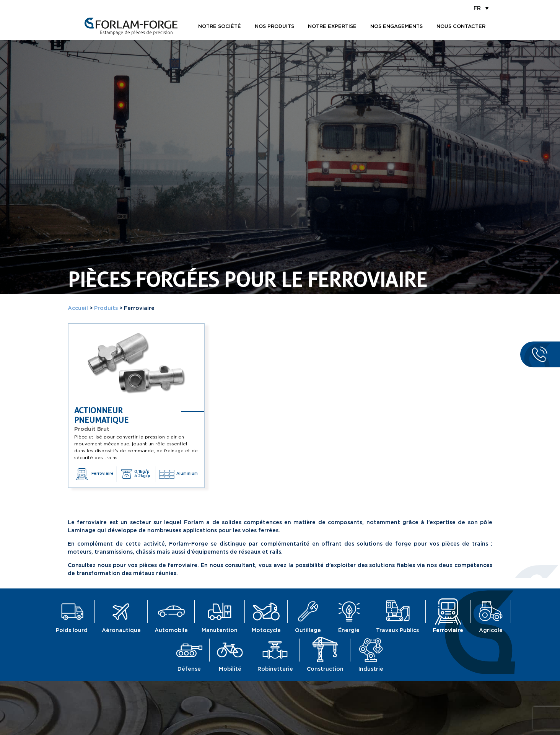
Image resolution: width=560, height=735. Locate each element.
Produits (106, 308)
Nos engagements (396, 27)
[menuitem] (481, 8)
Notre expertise (332, 27)
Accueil (78, 308)
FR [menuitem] (477, 8)
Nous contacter (461, 27)
